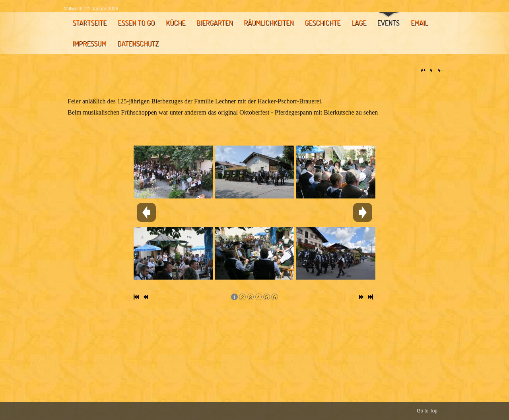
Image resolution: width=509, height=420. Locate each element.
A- (439, 71)
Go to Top (427, 411)
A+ (424, 71)
